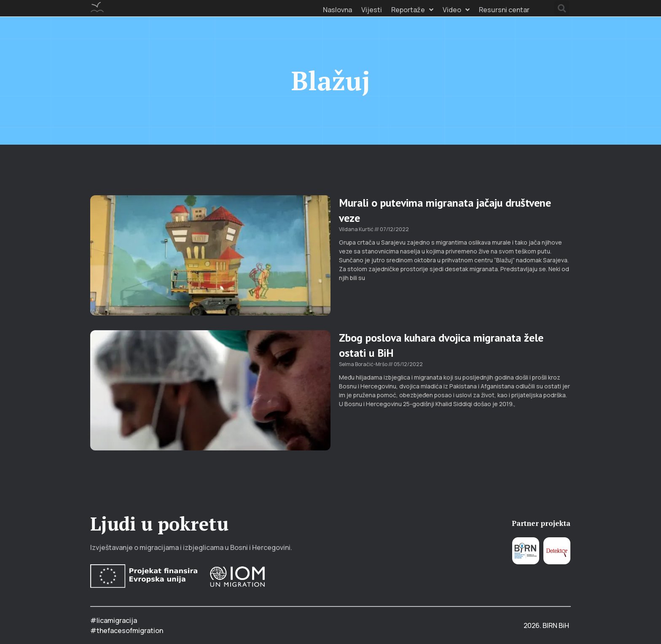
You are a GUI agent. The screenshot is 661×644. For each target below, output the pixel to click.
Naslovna (337, 10)
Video (456, 10)
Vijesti (372, 10)
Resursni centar (504, 10)
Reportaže (412, 10)
